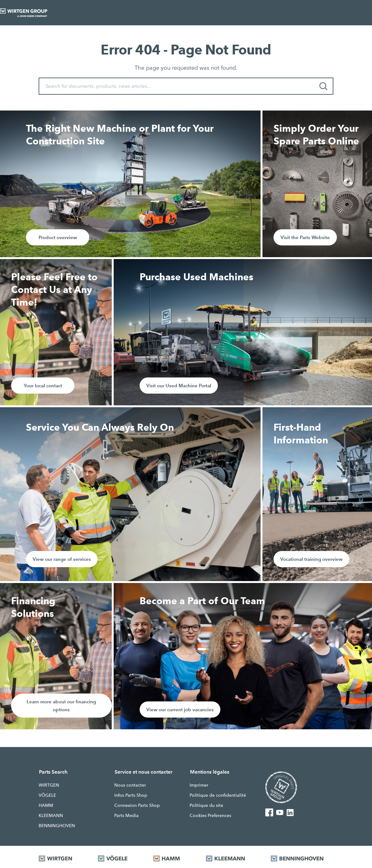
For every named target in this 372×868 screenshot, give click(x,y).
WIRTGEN (49, 785)
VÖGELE (47, 795)
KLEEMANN (51, 815)
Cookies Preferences (210, 815)
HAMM (46, 805)
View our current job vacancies (180, 710)
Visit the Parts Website (305, 237)
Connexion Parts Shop (137, 805)
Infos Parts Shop (131, 795)
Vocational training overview (311, 559)
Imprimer (199, 785)
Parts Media (126, 815)
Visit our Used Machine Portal (179, 386)
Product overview (58, 237)
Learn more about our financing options (61, 706)
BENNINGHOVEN (57, 826)
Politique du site (206, 805)
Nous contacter (130, 785)
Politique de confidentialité (218, 795)
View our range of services (62, 559)
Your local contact (43, 386)
